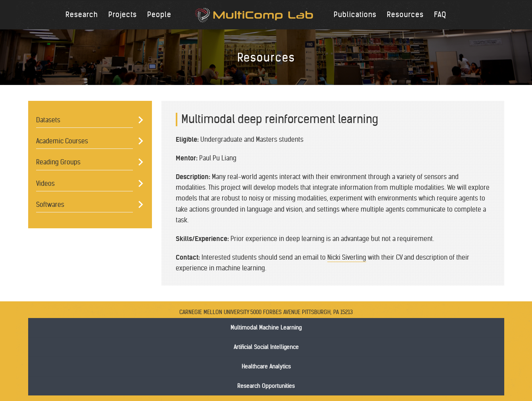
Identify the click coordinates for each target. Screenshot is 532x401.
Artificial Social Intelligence (266, 347)
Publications (355, 14)
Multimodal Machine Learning (266, 328)
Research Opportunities (266, 386)
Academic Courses (62, 141)
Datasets (48, 120)
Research (82, 14)
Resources (405, 14)
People (159, 14)
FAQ (440, 14)
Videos (45, 183)
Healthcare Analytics (266, 366)
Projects (123, 14)
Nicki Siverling (347, 257)
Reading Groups (58, 162)
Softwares (50, 204)
